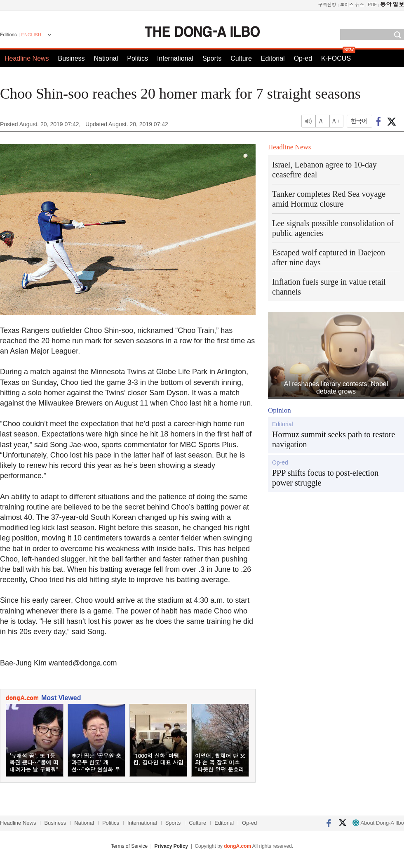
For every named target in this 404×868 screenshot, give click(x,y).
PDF (372, 4)
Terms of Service (129, 846)
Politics (137, 58)
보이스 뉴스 (352, 4)
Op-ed (303, 58)
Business (72, 58)
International (175, 58)
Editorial (273, 58)
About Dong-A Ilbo (378, 823)
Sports (212, 58)
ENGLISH (31, 35)
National (106, 58)
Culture (241, 58)
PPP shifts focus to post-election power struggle (325, 478)
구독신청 (327, 4)
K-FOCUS (336, 58)
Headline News (27, 58)
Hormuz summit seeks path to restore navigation (334, 439)
